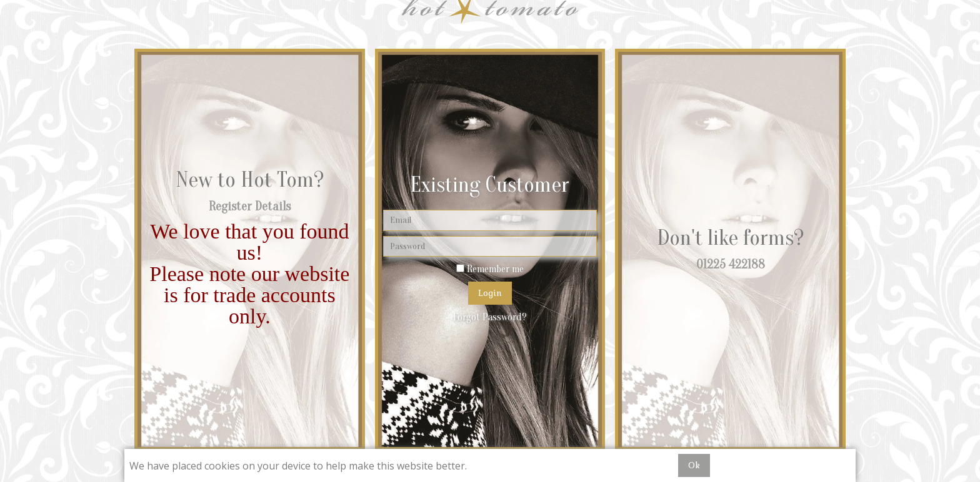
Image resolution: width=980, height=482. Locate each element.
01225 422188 (731, 264)
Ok (694, 465)
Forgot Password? (490, 317)
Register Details (250, 206)
